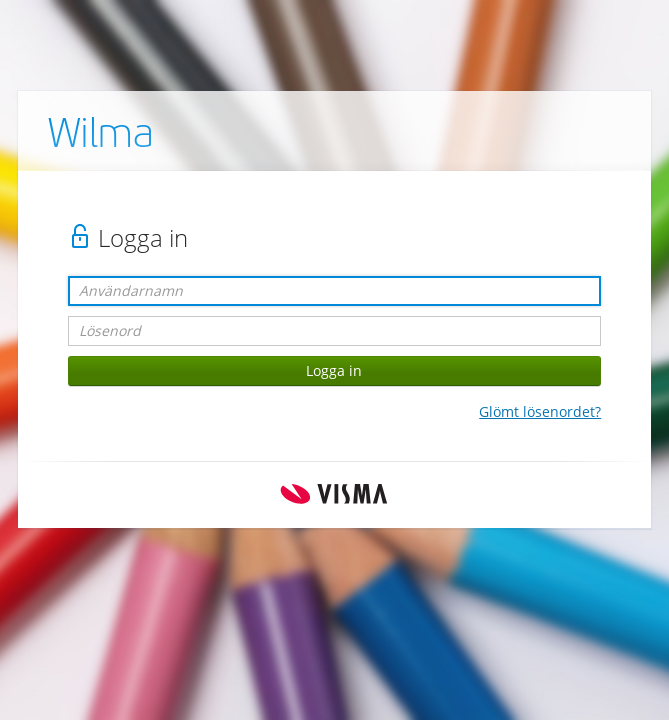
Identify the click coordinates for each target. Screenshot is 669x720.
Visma (335, 494)
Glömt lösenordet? (540, 411)
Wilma (101, 137)
